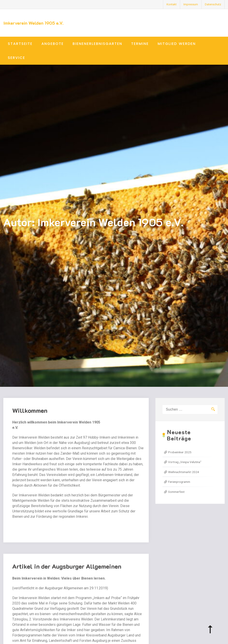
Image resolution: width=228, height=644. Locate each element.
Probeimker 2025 (180, 452)
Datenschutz (213, 4)
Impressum (191, 4)
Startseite (20, 44)
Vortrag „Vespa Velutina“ (185, 462)
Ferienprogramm (179, 482)
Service (16, 58)
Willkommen (30, 410)
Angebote (53, 44)
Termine (140, 44)
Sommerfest (176, 492)
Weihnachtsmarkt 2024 (184, 472)
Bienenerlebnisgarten (97, 44)
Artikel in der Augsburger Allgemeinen (67, 571)
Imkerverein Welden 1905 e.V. (33, 23)
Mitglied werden (177, 44)
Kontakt (172, 4)
